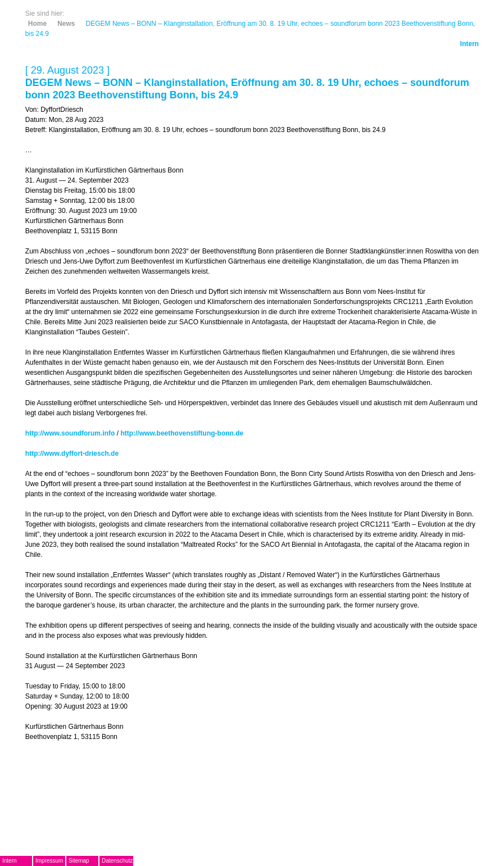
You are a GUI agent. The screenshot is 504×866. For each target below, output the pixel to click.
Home (37, 24)
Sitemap (79, 861)
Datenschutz (117, 861)
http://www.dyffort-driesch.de (72, 454)
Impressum (49, 861)
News (66, 24)
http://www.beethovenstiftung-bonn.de (182, 433)
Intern (469, 44)
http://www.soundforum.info (70, 433)
